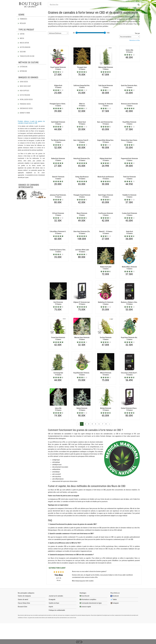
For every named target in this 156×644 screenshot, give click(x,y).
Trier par (137, 33)
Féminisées (22, 19)
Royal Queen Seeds (25, 99)
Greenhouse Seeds (25, 108)
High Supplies (24, 91)
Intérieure (22, 71)
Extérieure (23, 67)
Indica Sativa (23, 43)
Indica (21, 38)
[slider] (77, 33)
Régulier (22, 23)
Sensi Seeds (23, 82)
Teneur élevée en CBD (26, 56)
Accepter (79, 642)
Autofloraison (24, 47)
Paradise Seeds (24, 104)
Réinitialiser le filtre (135, 40)
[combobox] (58, 33)
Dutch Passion (24, 95)
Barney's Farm (24, 113)
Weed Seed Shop (24, 86)
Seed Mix (22, 52)
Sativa (21, 34)
